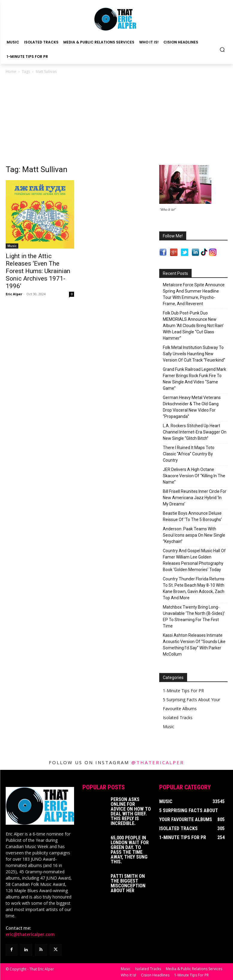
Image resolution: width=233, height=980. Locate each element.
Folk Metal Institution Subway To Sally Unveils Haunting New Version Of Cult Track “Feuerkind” (194, 354)
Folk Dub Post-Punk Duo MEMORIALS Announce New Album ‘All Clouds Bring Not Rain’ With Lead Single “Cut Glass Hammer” (193, 326)
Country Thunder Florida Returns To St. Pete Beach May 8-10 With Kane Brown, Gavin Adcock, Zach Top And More (194, 588)
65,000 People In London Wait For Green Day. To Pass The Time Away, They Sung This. (130, 850)
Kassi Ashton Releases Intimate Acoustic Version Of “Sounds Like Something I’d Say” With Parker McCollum (194, 645)
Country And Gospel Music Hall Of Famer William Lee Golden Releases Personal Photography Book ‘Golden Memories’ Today (194, 560)
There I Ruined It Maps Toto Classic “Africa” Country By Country (189, 454)
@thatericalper (158, 762)
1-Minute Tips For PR (183, 691)
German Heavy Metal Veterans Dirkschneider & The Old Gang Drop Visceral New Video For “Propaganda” (192, 407)
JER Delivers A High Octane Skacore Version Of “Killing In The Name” (194, 476)
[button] (222, 49)
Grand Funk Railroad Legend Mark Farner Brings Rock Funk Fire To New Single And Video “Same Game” (194, 379)
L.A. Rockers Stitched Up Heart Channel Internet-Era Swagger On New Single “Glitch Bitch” (195, 432)
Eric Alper (14, 294)
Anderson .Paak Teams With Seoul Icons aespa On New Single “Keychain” (194, 535)
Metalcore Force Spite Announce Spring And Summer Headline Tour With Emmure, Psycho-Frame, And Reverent (194, 294)
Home (11, 71)
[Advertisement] (117, 120)
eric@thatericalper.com (30, 934)
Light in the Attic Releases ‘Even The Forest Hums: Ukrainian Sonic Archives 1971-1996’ (38, 271)
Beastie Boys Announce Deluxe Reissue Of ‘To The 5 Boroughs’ (192, 516)
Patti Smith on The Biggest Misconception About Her (128, 883)
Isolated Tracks (178, 718)
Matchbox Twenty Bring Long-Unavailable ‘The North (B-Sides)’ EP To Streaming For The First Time (194, 617)
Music (12, 246)
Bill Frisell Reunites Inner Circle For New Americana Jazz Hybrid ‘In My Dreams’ (195, 498)
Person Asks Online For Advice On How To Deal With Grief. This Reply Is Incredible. (131, 811)
